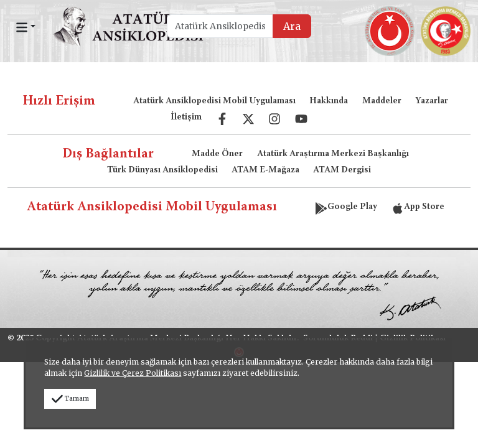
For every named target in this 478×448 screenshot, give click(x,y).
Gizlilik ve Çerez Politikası (133, 373)
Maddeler (382, 101)
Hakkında (329, 101)
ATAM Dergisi (342, 170)
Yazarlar (432, 101)
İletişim (186, 118)
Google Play (346, 207)
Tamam (70, 399)
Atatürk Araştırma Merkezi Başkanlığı (333, 154)
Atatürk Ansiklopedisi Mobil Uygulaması (214, 101)
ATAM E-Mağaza (265, 170)
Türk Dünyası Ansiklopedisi (162, 170)
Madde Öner (217, 154)
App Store (418, 207)
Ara (292, 26)
